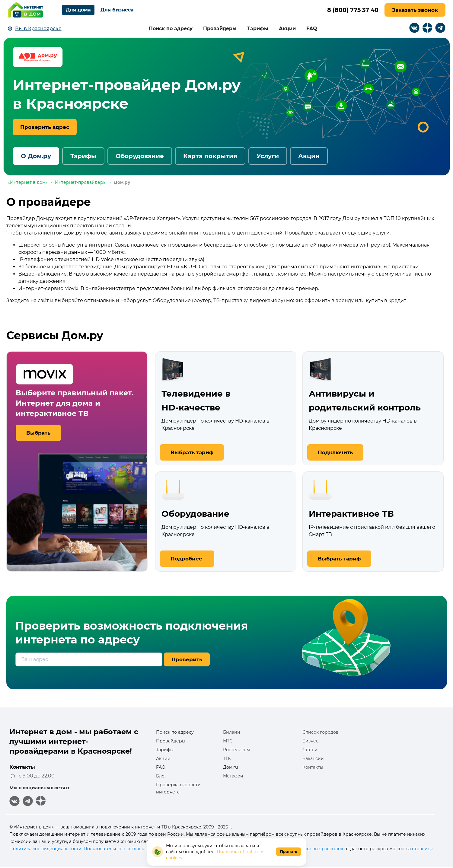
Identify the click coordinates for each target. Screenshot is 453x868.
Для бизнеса (117, 10)
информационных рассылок (312, 849)
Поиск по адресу (171, 29)
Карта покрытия (210, 156)
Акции (287, 29)
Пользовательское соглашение (119, 849)
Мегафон (233, 776)
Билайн (231, 732)
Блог (161, 776)
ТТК (227, 758)
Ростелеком (236, 750)
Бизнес (310, 741)
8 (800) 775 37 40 (351, 10)
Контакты (313, 767)
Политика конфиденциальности (45, 849)
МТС (228, 741)
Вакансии (313, 758)
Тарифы (258, 29)
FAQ (312, 29)
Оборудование (140, 156)
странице (423, 849)
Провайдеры (220, 29)
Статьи (310, 750)
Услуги (268, 156)
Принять (289, 852)
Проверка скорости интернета (178, 788)
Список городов (321, 732)
